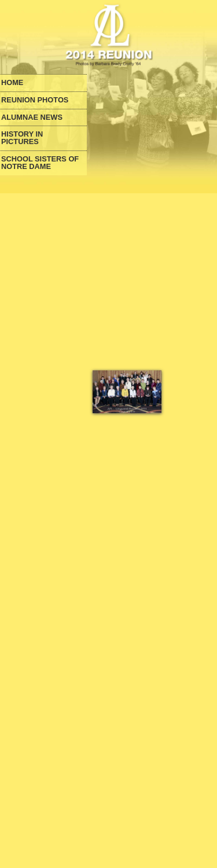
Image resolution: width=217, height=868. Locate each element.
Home (12, 83)
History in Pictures (22, 138)
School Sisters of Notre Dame (40, 163)
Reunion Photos (35, 100)
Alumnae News (32, 118)
